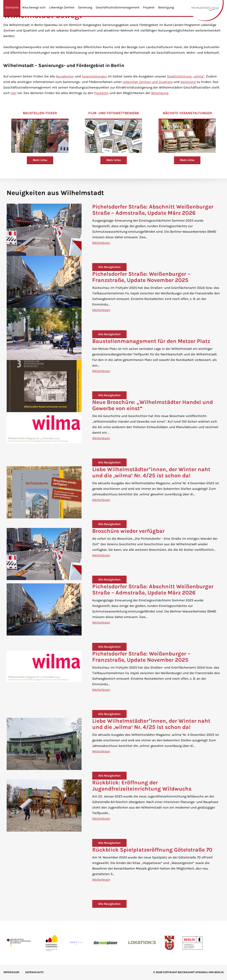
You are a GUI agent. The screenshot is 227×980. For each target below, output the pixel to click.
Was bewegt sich (34, 7)
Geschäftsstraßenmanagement (118, 7)
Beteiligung (166, 7)
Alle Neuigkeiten (109, 267)
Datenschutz (34, 972)
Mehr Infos (40, 160)
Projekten (101, 93)
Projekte (149, 7)
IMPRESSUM (11, 972)
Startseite (12, 7)
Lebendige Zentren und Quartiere (148, 82)
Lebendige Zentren (62, 7)
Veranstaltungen (94, 76)
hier (14, 93)
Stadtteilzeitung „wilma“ (186, 76)
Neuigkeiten (65, 76)
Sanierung (85, 7)
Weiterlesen (101, 243)
